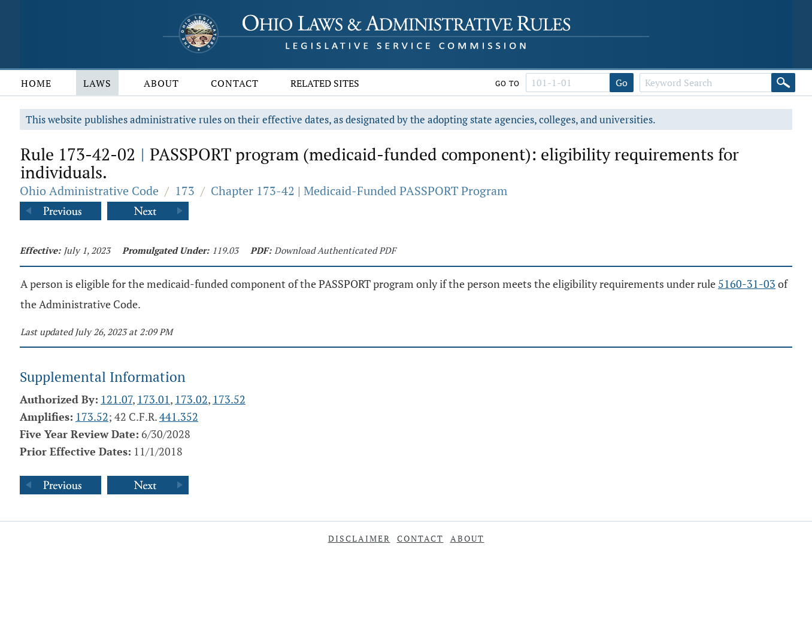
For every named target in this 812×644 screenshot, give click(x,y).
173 (185, 191)
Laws (97, 83)
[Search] (783, 83)
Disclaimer (359, 538)
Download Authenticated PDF (335, 250)
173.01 (154, 399)
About (161, 83)
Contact (235, 83)
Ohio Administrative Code (89, 191)
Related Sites (325, 83)
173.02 (191, 399)
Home (36, 83)
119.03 (225, 250)
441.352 (179, 417)
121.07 (116, 399)
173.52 (229, 399)
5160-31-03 (747, 284)
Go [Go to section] (622, 83)
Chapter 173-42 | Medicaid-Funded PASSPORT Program (359, 191)
